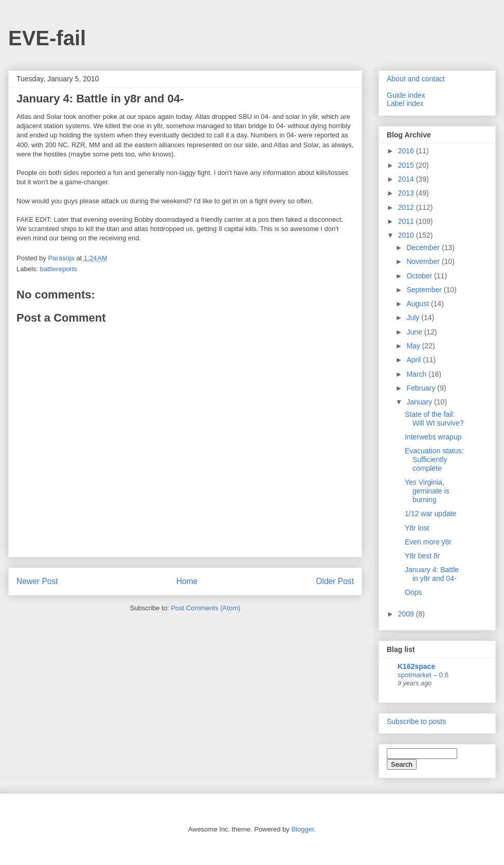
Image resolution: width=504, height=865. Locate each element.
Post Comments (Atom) (205, 608)
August (418, 304)
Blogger (302, 829)
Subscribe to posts (416, 721)
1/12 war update (430, 514)
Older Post (335, 581)
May (414, 346)
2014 (407, 179)
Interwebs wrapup (433, 437)
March (417, 374)
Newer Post (37, 581)
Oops (413, 592)
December (424, 248)
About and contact (416, 79)
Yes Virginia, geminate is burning (427, 491)
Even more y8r (428, 542)
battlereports (59, 269)
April (415, 360)
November (424, 261)
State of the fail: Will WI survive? (434, 419)
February (422, 388)
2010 (407, 235)
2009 (407, 614)
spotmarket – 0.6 (423, 675)
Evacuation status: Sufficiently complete (434, 460)
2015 (407, 165)
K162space (416, 666)
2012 (407, 207)
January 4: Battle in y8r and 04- (432, 574)
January (420, 402)
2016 (407, 151)
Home (187, 581)
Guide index (406, 95)
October (420, 276)
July (414, 317)
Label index (405, 103)
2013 (407, 193)
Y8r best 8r (422, 556)
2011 (407, 221)
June (415, 332)
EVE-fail (47, 38)
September (425, 290)
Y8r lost (417, 528)
